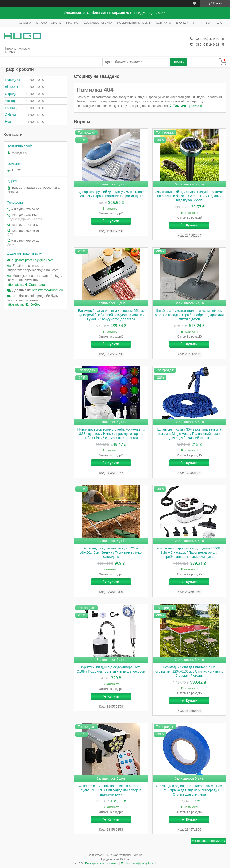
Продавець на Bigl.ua (115, 859)
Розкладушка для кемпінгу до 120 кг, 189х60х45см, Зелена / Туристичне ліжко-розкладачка (111, 552)
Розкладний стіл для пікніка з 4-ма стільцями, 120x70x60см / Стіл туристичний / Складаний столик (189, 671)
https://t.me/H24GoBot (24, 304)
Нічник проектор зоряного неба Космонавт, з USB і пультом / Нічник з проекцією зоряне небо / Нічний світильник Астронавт (111, 434)
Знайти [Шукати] (178, 62)
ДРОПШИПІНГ (186, 23)
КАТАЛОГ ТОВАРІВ (48, 23)
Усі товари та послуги (207, 841)
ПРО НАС (73, 23)
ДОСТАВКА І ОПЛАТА (98, 23)
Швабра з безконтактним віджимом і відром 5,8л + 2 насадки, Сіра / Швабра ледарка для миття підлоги (190, 315)
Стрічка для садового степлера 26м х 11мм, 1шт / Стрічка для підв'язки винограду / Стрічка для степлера (189, 790)
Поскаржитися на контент (102, 864)
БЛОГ (220, 23)
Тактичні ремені (187, 106)
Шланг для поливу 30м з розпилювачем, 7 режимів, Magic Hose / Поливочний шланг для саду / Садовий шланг (190, 434)
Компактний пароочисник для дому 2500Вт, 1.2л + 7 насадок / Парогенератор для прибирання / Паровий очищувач (189, 552)
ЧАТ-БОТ (206, 23)
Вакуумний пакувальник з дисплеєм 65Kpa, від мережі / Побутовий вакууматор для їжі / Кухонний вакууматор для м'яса (111, 315)
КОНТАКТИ (164, 23)
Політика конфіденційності (138, 864)
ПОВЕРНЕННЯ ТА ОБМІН (134, 23)
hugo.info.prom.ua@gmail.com (33, 260)
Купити (113, 221)
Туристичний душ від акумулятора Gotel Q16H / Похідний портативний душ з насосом (111, 669)
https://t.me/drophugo (47, 290)
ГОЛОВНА (24, 23)
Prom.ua (137, 855)
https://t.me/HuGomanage (26, 285)
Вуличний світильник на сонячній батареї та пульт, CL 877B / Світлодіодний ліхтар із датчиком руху (111, 790)
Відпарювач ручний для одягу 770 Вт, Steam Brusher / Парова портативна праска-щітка (111, 194)
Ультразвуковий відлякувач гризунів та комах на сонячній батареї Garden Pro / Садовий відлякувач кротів (189, 196)
